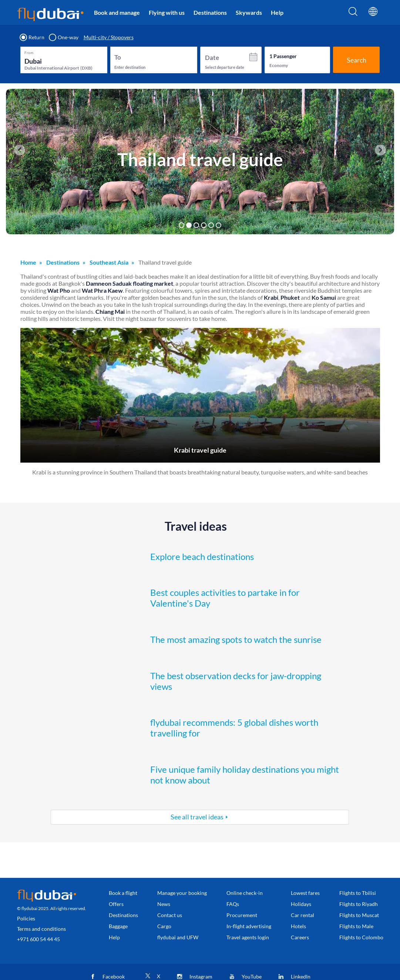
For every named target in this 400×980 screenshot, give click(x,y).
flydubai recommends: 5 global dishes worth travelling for (234, 728)
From (29, 53)
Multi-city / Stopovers (109, 37)
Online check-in (245, 893)
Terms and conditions (41, 929)
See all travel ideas (197, 817)
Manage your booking (182, 893)
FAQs (233, 904)
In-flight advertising (249, 926)
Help (277, 12)
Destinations (210, 12)
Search (357, 60)
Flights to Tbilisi (358, 893)
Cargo (164, 926)
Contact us (170, 915)
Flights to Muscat (359, 915)
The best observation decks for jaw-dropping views (236, 681)
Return (32, 37)
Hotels (298, 926)
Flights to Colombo (361, 937)
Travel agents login (248, 937)
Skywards (249, 12)
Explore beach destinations (202, 556)
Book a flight (123, 893)
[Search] (353, 14)
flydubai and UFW (178, 937)
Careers (300, 937)
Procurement (242, 915)
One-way (64, 37)
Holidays (301, 904)
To (118, 57)
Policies (26, 918)
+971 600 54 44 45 (38, 939)
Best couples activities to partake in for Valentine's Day (225, 598)
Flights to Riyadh (359, 904)
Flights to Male (356, 926)
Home (28, 262)
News (164, 904)
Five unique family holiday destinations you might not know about (245, 775)
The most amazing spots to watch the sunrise (236, 639)
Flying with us (167, 12)
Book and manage (117, 12)
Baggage (118, 926)
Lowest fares (305, 893)
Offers (116, 904)
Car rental (302, 915)
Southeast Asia (109, 262)
